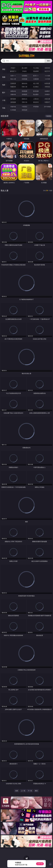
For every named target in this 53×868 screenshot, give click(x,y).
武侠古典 (47, 99)
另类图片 (47, 94)
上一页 (23, 791)
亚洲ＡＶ (13, 76)
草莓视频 (36, 107)
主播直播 (36, 79)
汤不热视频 (47, 107)
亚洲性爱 (13, 83)
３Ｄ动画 (47, 76)
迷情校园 (13, 102)
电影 (4, 85)
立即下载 (40, 864)
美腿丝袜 (13, 94)
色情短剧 (24, 110)
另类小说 (24, 102)
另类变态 (47, 87)
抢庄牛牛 (47, 71)
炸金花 (24, 71)
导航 (4, 108)
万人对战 (36, 68)
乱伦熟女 (36, 87)
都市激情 (13, 99)
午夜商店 (24, 107)
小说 (4, 100)
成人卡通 (36, 83)
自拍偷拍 (24, 76)
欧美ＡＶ (36, 76)
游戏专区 (47, 68)
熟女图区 (36, 94)
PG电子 (13, 68)
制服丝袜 (13, 87)
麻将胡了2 (13, 71)
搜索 (48, 61)
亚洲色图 (24, 91)
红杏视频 (13, 110)
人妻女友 (36, 99)
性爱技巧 (47, 102)
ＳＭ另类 (47, 79)
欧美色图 (36, 91)
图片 (4, 93)
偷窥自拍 (13, 91)
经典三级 (24, 87)
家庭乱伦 (24, 99)
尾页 (36, 791)
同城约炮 (13, 107)
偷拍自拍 (24, 83)
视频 (4, 77)
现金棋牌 (36, 71)
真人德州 (24, 68)
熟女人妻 (13, 79)
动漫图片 (47, 91)
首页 (17, 791)
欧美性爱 (47, 83)
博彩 (4, 69)
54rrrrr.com (26, 56)
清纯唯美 (24, 94)
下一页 (30, 791)
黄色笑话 (36, 102)
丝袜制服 (24, 79)
